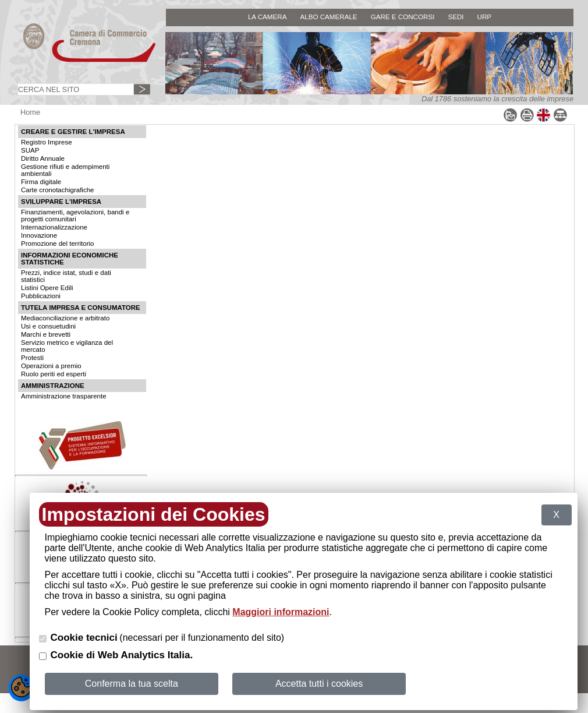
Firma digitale (41, 182)
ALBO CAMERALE (328, 17)
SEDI (456, 17)
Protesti (32, 358)
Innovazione (39, 235)
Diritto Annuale (43, 158)
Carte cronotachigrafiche (57, 190)
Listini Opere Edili (47, 288)
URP (485, 17)
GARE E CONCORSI (403, 17)
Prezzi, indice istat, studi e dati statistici (66, 276)
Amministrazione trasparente (64, 396)
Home (30, 112)
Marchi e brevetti (46, 334)
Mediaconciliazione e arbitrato (65, 318)
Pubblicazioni (41, 296)
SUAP (30, 150)
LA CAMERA (268, 17)
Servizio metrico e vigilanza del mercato (67, 346)
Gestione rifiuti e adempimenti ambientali (65, 170)
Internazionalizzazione (54, 227)
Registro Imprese (47, 142)
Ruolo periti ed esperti (54, 374)
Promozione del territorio (57, 243)
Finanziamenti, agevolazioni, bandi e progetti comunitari (75, 216)
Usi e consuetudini (48, 326)
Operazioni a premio (51, 366)
